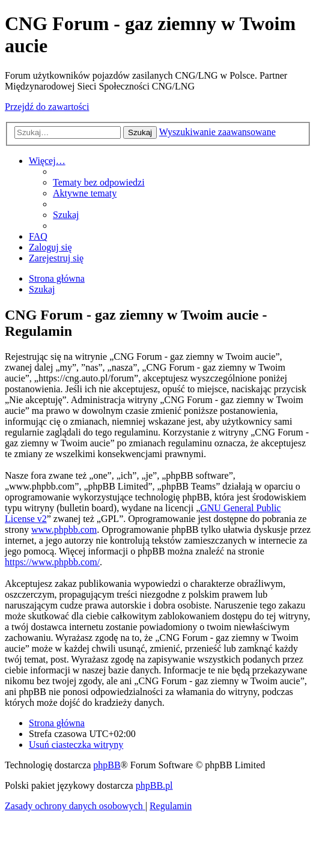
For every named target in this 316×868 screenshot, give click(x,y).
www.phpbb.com (64, 530)
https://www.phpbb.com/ (52, 562)
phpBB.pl (154, 785)
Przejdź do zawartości (47, 107)
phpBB (107, 765)
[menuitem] (99, 182)
